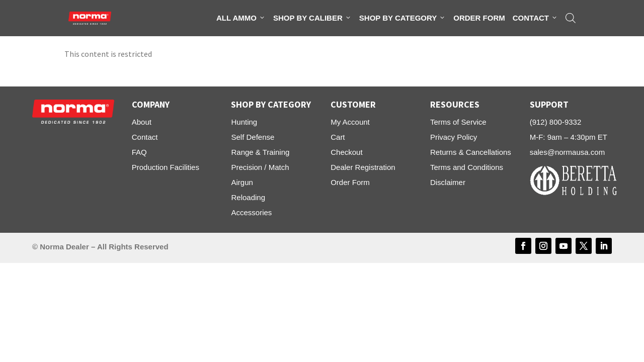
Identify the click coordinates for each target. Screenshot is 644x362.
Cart (338, 137)
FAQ (139, 152)
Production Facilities (166, 167)
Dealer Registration (363, 167)
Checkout (346, 152)
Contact (535, 18)
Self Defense (253, 137)
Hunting (244, 122)
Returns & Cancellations (471, 152)
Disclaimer (448, 182)
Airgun (242, 182)
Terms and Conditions (467, 167)
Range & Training (260, 152)
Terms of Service (458, 122)
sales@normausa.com (567, 152)
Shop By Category (403, 18)
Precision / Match (260, 167)
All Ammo (241, 18)
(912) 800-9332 (556, 122)
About (142, 122)
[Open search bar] (571, 18)
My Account (350, 122)
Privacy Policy (454, 137)
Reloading (248, 197)
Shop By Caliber (312, 18)
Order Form (479, 18)
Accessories (251, 212)
